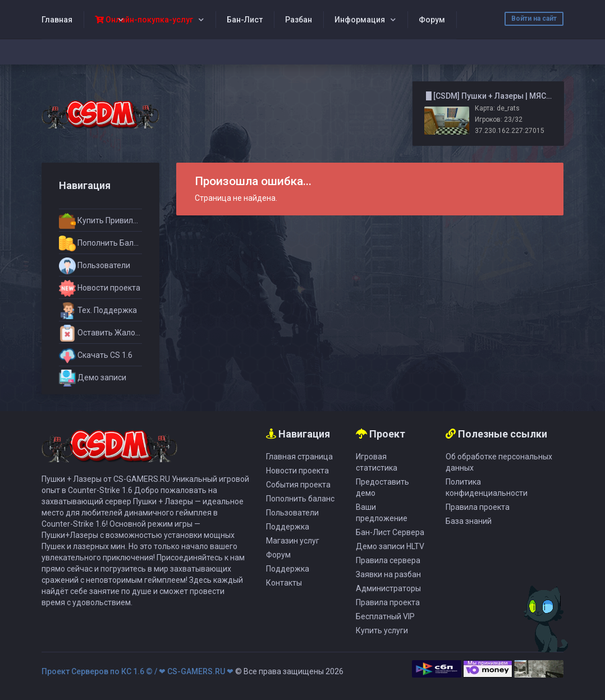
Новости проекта (100, 288)
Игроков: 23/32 (499, 119)
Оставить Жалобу (100, 333)
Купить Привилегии (100, 221)
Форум (432, 20)
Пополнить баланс (300, 499)
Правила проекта (388, 602)
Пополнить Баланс (100, 243)
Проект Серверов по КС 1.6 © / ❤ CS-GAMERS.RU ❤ (137, 671)
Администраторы (388, 588)
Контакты (284, 583)
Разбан (299, 20)
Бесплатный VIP (385, 616)
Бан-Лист (245, 20)
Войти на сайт (534, 19)
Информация (360, 20)
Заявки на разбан (388, 574)
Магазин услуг (293, 541)
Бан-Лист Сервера (390, 532)
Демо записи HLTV (390, 546)
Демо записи (93, 378)
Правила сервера (388, 560)
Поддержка (288, 527)
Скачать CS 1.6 (96, 356)
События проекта (298, 485)
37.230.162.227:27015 (510, 131)
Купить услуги (382, 630)
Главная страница (299, 457)
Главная (57, 20)
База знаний (469, 521)
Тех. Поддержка (98, 311)
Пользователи (95, 266)
